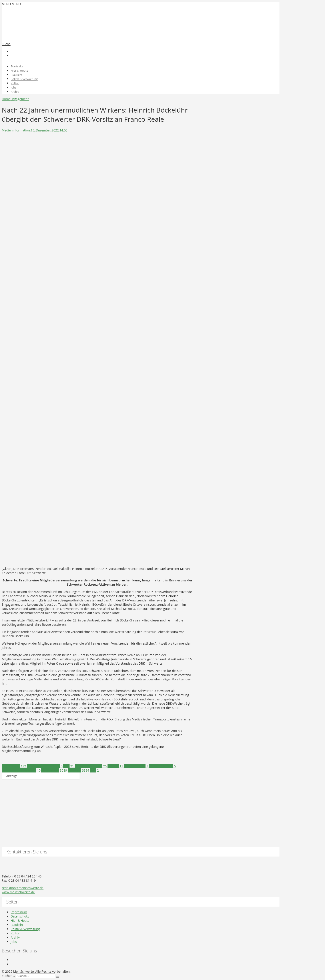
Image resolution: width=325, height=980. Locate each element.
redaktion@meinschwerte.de (23, 888)
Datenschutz (20, 916)
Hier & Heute (19, 71)
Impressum (19, 912)
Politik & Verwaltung (24, 79)
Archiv (15, 92)
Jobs (13, 87)
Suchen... (8, 976)
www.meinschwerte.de (18, 892)
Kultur (15, 83)
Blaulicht (16, 75)
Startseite (17, 66)
